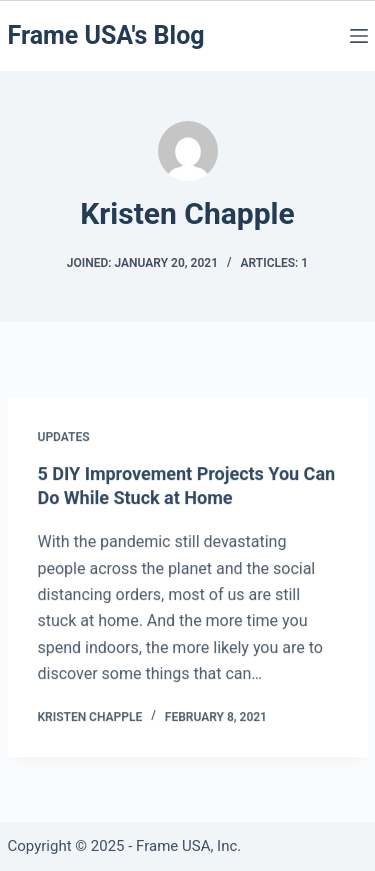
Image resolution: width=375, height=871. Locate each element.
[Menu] (359, 36)
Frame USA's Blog (106, 35)
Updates (64, 438)
